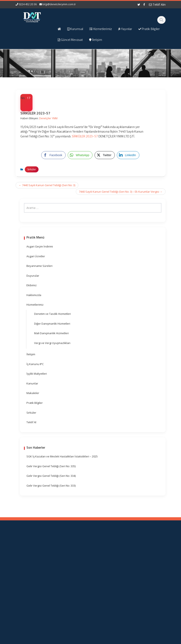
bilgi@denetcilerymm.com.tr (59, 4)
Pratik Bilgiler (35, 403)
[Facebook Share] (53, 155)
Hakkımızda (34, 295)
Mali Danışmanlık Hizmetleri (51, 333)
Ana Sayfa (72, 549)
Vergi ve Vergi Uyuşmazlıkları (52, 343)
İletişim (31, 354)
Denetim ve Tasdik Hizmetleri (52, 314)
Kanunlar (32, 383)
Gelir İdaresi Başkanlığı (110, 557)
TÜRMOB (109, 573)
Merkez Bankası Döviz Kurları (109, 590)
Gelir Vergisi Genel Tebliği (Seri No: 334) (51, 476)
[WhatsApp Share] (80, 155)
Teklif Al (31, 422)
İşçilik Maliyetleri (37, 374)
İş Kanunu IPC (35, 364)
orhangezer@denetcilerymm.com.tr (30, 605)
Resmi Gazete (108, 567)
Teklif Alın (157, 4)
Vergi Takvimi (109, 578)
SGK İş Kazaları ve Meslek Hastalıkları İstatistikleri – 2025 (62, 456)
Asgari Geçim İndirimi (40, 246)
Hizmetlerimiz (35, 305)
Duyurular (33, 276)
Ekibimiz (32, 285)
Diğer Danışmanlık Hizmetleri (52, 324)
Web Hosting (64, 640)
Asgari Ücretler (36, 256)
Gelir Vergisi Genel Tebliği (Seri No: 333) (51, 486)
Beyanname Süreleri (39, 266)
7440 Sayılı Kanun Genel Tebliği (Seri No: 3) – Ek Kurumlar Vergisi (121, 192)
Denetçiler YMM (48, 118)
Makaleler (33, 393)
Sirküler (32, 169)
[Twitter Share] (105, 155)
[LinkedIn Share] (128, 155)
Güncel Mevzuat (71, 570)
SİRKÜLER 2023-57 (85, 136)
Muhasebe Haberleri (28, 640)
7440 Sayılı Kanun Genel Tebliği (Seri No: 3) (47, 185)
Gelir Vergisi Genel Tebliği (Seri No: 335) (51, 466)
